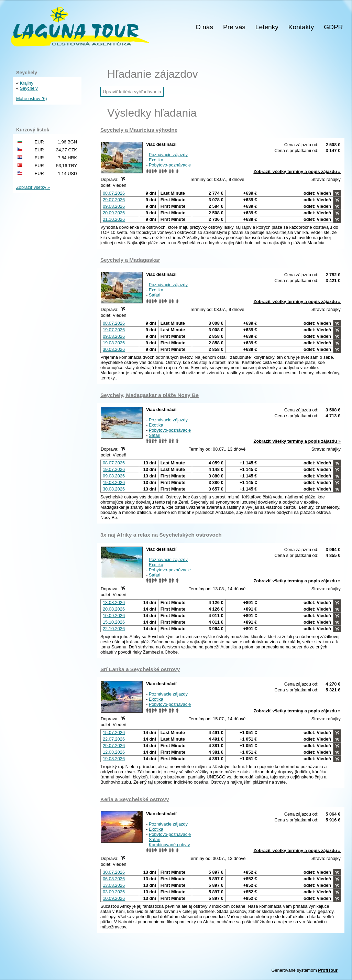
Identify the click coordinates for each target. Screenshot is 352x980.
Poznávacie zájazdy (168, 155)
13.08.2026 (114, 602)
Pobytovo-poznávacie (170, 165)
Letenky (267, 27)
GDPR (333, 27)
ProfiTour (328, 970)
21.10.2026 (114, 219)
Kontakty (301, 27)
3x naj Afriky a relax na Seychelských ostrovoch (161, 535)
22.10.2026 (114, 629)
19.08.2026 (114, 343)
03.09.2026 (114, 892)
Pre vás (234, 27)
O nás (204, 27)
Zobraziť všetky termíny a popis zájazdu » (297, 171)
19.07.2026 (114, 330)
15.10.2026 (114, 622)
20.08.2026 (114, 609)
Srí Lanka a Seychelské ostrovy (140, 669)
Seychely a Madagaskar (130, 260)
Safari (155, 295)
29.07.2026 (114, 200)
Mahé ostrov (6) (32, 99)
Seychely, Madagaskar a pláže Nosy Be (150, 395)
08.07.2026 (114, 193)
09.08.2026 (114, 206)
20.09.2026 (114, 213)
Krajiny (27, 83)
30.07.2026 (114, 872)
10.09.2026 (114, 616)
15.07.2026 (114, 733)
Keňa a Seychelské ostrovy (135, 799)
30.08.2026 (114, 349)
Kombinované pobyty (169, 845)
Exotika (156, 160)
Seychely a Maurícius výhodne (139, 130)
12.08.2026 (114, 752)
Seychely (29, 88)
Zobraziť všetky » (33, 187)
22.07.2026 (114, 739)
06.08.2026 (114, 879)
